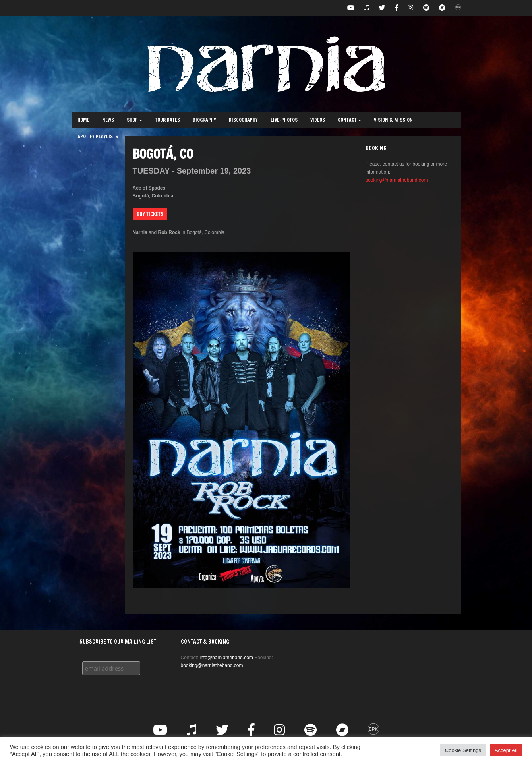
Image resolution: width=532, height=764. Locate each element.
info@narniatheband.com (226, 658)
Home (83, 120)
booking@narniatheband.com (397, 180)
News (108, 120)
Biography (204, 120)
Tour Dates (167, 120)
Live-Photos (284, 120)
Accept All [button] (506, 750)
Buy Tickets (150, 214)
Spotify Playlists (98, 136)
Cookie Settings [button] (463, 750)
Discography (243, 120)
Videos (318, 120)
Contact (349, 120)
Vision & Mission (393, 120)
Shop (134, 120)
